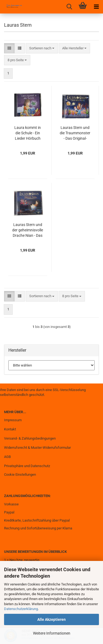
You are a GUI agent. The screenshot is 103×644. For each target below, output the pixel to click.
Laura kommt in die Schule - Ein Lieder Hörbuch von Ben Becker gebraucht (28, 133)
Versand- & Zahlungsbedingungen (30, 438)
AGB (7, 457)
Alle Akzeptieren (51, 619)
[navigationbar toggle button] (96, 7)
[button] (9, 48)
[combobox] (42, 48)
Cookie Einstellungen (20, 475)
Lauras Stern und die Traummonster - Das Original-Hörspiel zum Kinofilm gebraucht (75, 133)
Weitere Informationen (52, 633)
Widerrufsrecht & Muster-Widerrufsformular (37, 448)
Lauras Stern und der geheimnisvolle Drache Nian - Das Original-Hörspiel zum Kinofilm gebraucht (28, 230)
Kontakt (10, 429)
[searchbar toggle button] (69, 7)
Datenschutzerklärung (21, 609)
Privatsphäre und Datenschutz (27, 466)
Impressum (13, 420)
